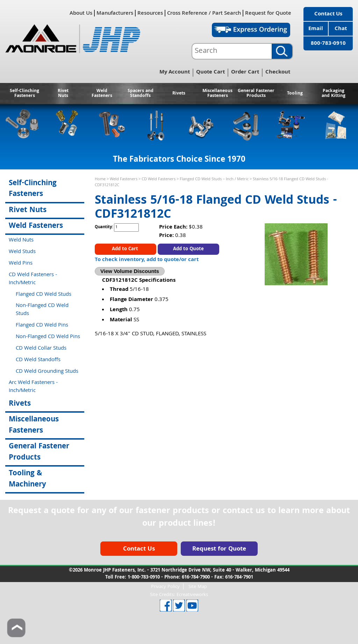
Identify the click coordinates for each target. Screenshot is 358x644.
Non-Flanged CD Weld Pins (48, 337)
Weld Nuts (21, 240)
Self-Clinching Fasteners (24, 94)
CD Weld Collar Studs (41, 349)
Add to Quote (188, 249)
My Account (175, 72)
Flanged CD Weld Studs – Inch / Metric (214, 179)
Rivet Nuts (63, 94)
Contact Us (328, 14)
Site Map (198, 586)
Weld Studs (22, 252)
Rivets (179, 94)
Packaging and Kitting (334, 94)
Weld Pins (21, 264)
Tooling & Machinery (27, 479)
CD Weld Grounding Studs (47, 372)
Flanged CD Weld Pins (42, 325)
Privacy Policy (165, 586)
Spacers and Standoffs (141, 94)
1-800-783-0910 (144, 577)
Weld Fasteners (102, 94)
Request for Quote (268, 13)
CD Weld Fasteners (159, 179)
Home (100, 179)
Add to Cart (126, 249)
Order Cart (245, 72)
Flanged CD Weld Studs (44, 295)
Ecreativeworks (192, 595)
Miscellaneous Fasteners (217, 94)
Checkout (278, 72)
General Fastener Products (256, 94)
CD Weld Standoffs (38, 360)
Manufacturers (115, 13)
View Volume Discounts (130, 271)
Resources (150, 13)
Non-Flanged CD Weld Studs (42, 310)
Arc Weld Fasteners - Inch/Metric (33, 387)
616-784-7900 (196, 577)
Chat (341, 29)
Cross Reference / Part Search (204, 13)
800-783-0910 (328, 44)
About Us (81, 13)
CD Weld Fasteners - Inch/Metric (33, 279)
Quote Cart (210, 72)
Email (316, 29)
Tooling (295, 94)
